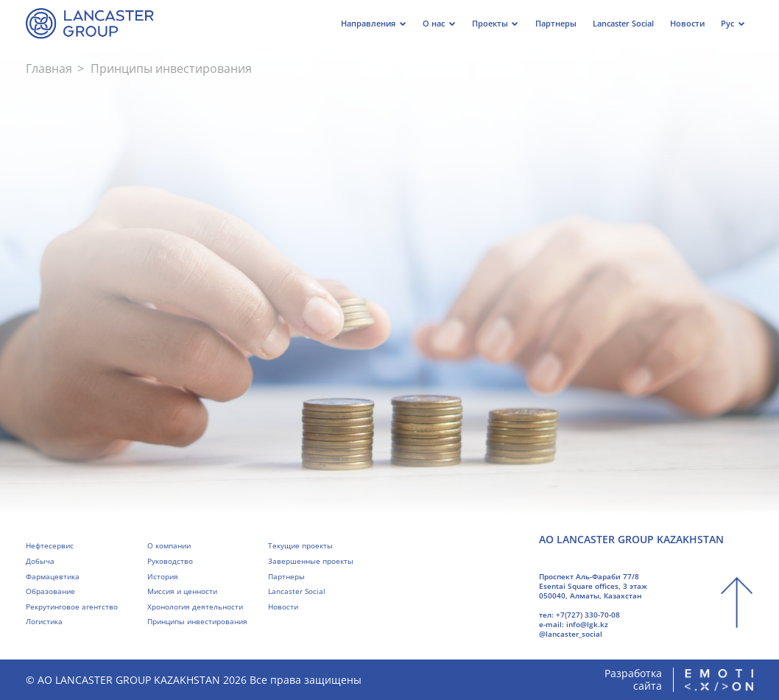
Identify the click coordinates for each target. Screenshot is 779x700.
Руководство (170, 561)
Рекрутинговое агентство (72, 607)
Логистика (44, 621)
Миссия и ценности (182, 591)
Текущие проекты (300, 545)
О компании (169, 545)
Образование (50, 591)
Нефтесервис (50, 545)
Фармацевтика (53, 576)
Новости (283, 607)
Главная (49, 68)
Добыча (40, 561)
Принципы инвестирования (197, 621)
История (163, 576)
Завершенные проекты (311, 561)
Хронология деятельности (195, 607)
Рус (727, 23)
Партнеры (286, 576)
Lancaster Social (297, 591)
